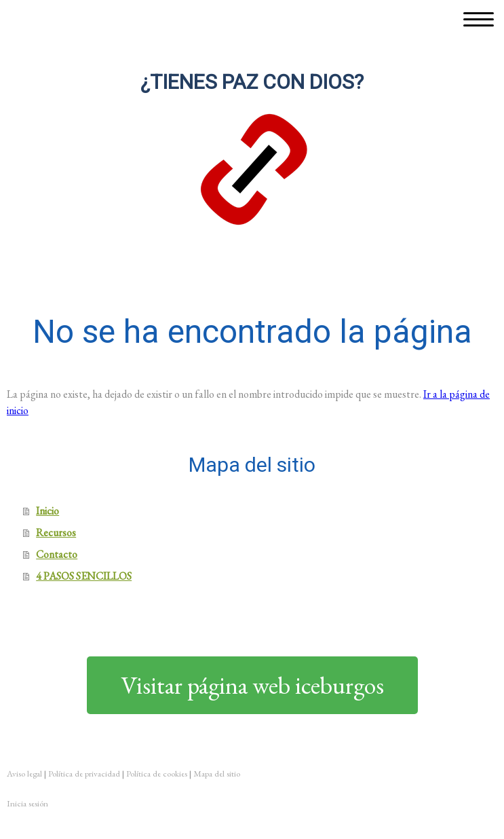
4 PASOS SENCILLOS (84, 576)
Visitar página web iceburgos (252, 685)
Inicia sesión (27, 803)
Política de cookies (157, 773)
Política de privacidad (84, 773)
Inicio (47, 511)
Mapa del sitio (217, 773)
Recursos (56, 533)
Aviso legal (24, 773)
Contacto (57, 554)
